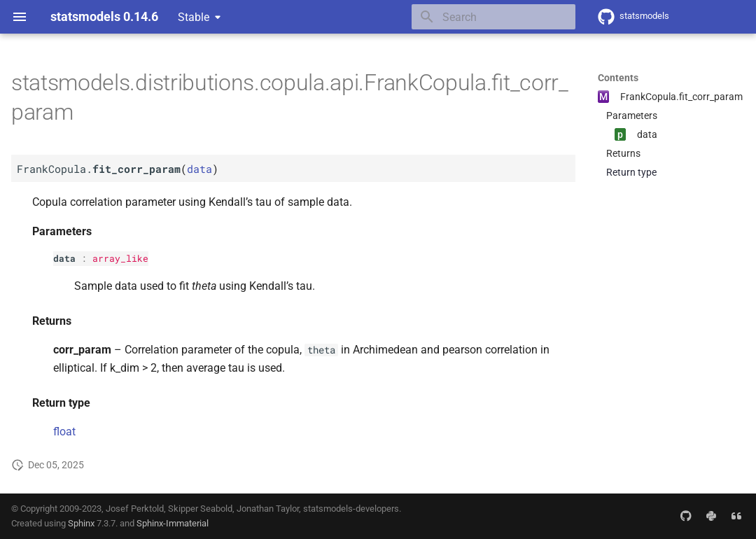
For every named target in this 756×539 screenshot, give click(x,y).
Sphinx (81, 523)
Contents (618, 78)
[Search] (493, 17)
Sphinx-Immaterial (173, 523)
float (64, 432)
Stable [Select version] (194, 17)
